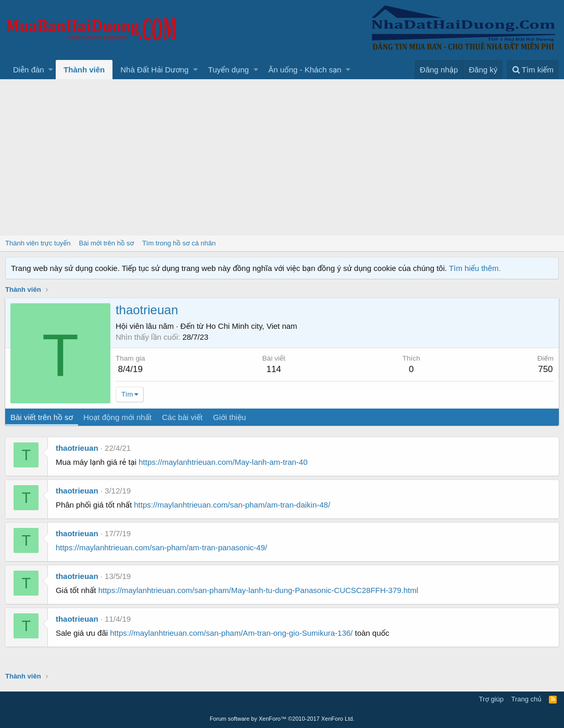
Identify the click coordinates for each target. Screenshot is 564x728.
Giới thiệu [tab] (230, 417)
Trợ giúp (491, 699)
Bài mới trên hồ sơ (106, 243)
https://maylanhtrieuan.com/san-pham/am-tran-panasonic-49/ (162, 547)
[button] (51, 70)
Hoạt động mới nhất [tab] (118, 417)
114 (274, 369)
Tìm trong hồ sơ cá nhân (179, 243)
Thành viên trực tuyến (38, 243)
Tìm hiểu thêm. (475, 268)
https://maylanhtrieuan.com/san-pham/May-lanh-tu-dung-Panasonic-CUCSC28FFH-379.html (259, 590)
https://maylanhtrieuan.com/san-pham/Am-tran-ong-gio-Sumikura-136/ (232, 633)
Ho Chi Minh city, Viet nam (252, 326)
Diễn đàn (29, 70)
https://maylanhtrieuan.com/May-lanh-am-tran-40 (223, 462)
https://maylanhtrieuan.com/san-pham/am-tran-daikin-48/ (233, 505)
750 (545, 369)
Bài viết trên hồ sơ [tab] (42, 417)
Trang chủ (527, 699)
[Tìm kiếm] (533, 70)
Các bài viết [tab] (183, 417)
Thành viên (84, 70)
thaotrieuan (78, 448)
